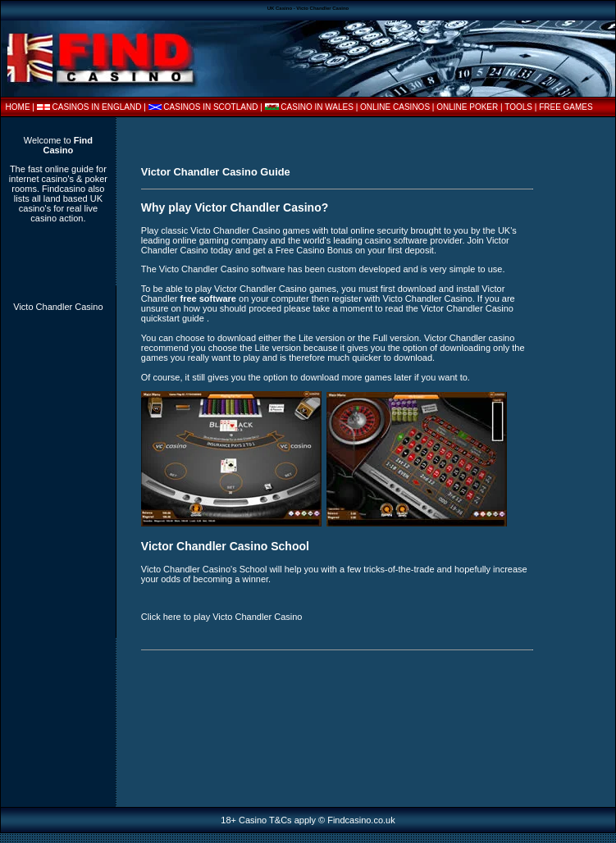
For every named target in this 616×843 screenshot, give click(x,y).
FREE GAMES (566, 107)
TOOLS (518, 107)
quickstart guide (174, 318)
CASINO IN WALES (317, 107)
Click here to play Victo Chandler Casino (222, 617)
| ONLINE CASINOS (394, 107)
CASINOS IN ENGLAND (97, 107)
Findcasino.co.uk (361, 820)
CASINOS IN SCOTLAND (210, 107)
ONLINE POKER (467, 107)
